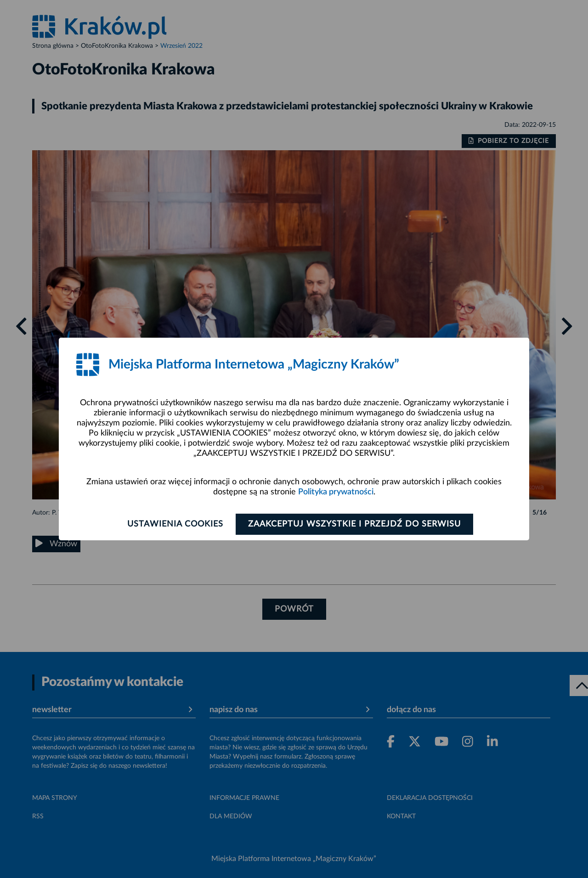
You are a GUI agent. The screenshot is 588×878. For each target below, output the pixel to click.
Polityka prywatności (336, 492)
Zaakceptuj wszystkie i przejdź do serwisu (354, 524)
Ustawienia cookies (175, 524)
